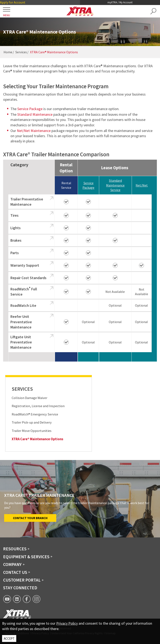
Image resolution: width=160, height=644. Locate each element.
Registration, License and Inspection (38, 406)
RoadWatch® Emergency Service (35, 414)
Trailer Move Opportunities (32, 431)
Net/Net (142, 185)
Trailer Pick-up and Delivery (32, 422)
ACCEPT (9, 638)
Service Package (30, 109)
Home (8, 52)
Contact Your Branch (30, 518)
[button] (153, 11)
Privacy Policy (67, 623)
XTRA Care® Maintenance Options (37, 439)
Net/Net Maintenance (34, 131)
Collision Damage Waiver (29, 398)
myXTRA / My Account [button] (120, 2)
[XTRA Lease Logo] (80, 11)
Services (21, 52)
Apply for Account (13, 2)
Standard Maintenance (35, 114)
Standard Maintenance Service (115, 185)
